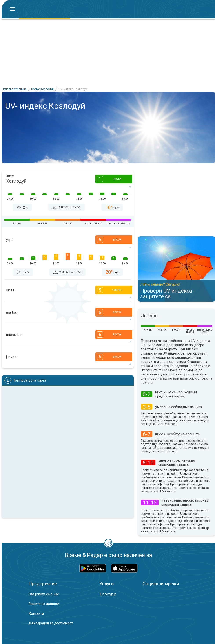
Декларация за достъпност (51, 623)
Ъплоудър (108, 594)
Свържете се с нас (44, 594)
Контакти (36, 614)
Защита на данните (44, 604)
